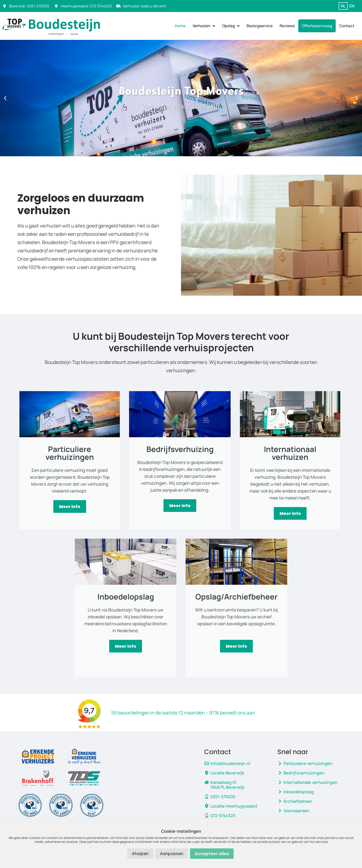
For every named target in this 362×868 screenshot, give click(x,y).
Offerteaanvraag (317, 26)
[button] (5, 98)
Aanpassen (172, 854)
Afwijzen (140, 854)
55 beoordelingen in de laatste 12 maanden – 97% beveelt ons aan (183, 713)
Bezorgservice (260, 26)
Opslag (231, 26)
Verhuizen (204, 26)
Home (180, 26)
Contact (347, 26)
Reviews (287, 26)
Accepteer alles (212, 854)
